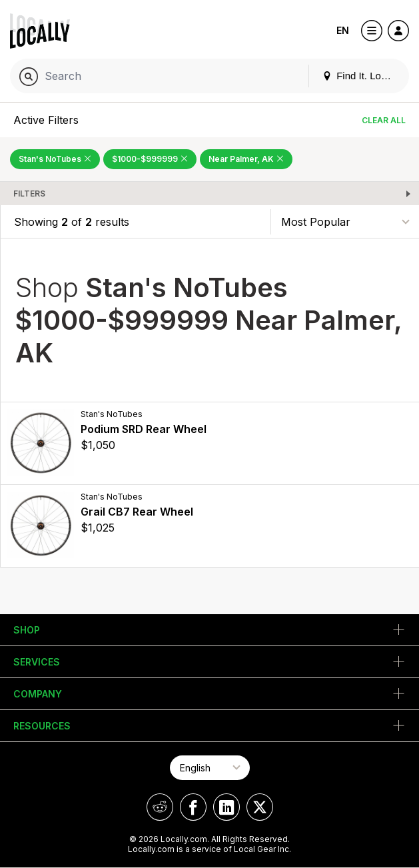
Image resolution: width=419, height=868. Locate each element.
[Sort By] (345, 221)
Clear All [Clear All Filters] (384, 120)
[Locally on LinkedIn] (226, 807)
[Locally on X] (260, 807)
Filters (29, 194)
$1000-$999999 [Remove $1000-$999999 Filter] (150, 159)
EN (343, 30)
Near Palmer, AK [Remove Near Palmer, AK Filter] (246, 159)
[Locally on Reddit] (160, 807)
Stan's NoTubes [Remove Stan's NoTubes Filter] (55, 159)
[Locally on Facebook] (193, 807)
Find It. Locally (362, 76)
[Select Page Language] (210, 768)
